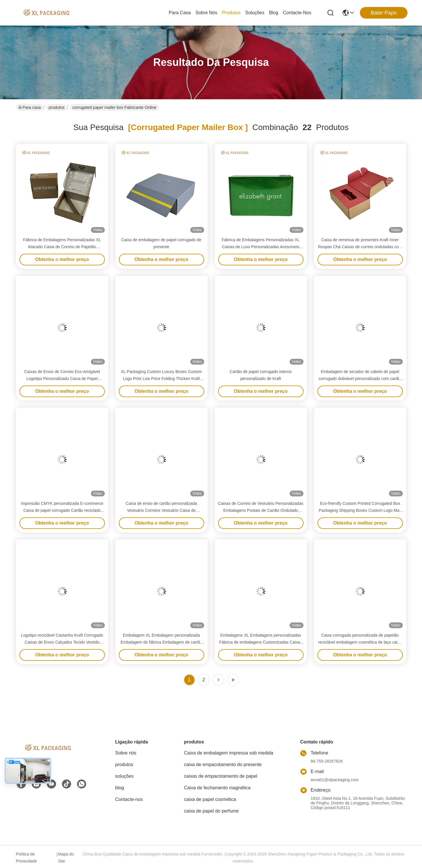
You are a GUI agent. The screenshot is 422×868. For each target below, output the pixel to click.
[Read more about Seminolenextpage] (218, 680)
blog (274, 13)
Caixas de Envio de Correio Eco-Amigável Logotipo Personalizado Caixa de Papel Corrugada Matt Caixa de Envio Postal (62, 379)
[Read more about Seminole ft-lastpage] (233, 680)
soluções (255, 13)
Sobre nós (206, 13)
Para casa (180, 13)
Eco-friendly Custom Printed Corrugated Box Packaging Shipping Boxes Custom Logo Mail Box (360, 510)
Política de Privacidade (27, 858)
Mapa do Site (66, 858)
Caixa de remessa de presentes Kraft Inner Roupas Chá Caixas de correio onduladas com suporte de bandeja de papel (360, 247)
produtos (231, 13)
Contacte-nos (297, 13)
